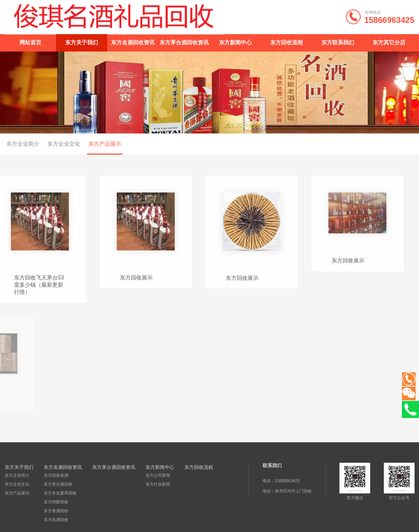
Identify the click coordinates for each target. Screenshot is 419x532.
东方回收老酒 (56, 475)
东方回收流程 (287, 42)
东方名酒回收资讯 (133, 42)
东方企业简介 (17, 475)
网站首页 (30, 42)
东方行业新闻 (157, 484)
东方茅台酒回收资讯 (184, 42)
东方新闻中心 (235, 42)
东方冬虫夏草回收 (60, 493)
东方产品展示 (90, 144)
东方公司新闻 (157, 475)
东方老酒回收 (56, 511)
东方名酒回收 (56, 519)
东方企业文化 (49, 144)
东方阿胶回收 (56, 502)
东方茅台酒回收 (58, 484)
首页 (402, 144)
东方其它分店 (389, 42)
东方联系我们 (338, 42)
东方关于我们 (82, 42)
